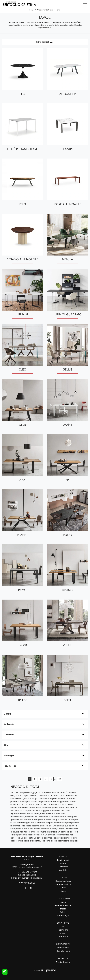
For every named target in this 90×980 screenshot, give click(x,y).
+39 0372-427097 (29, 872)
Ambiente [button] (9, 724)
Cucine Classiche (63, 884)
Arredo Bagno (63, 916)
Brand (63, 863)
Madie (63, 909)
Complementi (63, 951)
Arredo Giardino (63, 962)
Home (32, 10)
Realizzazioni (63, 860)
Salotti (63, 912)
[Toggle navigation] (85, 3)
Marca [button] (7, 714)
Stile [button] (6, 745)
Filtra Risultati (44, 42)
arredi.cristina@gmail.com (30, 878)
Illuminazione (63, 948)
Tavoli (58, 10)
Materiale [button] (9, 735)
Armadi (63, 933)
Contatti (63, 870)
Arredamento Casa (45, 10)
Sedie (63, 891)
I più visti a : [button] (10, 766)
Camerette (63, 937)
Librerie (63, 902)
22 (60, 779)
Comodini (63, 930)
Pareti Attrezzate (63, 905)
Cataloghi (63, 867)
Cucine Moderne (63, 881)
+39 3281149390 (29, 875)
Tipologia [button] (9, 755)
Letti (63, 927)
